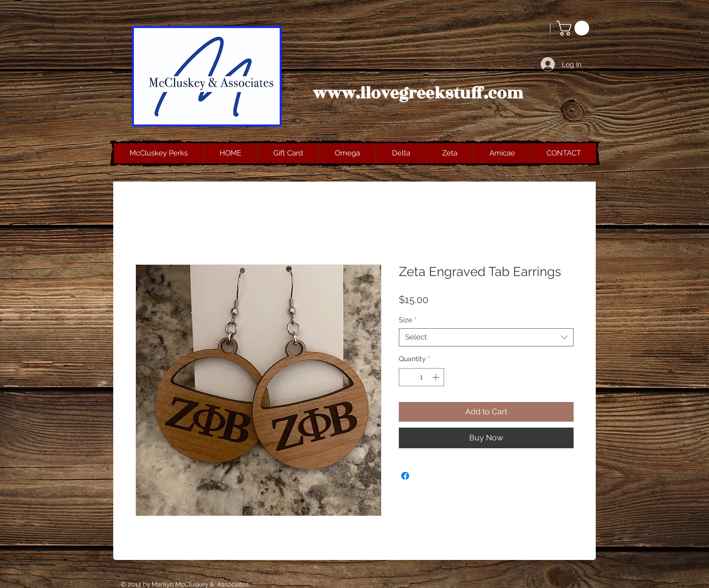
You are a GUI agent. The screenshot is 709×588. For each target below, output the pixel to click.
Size (408, 320)
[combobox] (486, 338)
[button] (575, 28)
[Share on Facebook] (405, 476)
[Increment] (436, 377)
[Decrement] (406, 377)
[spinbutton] (421, 377)
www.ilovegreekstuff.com (418, 93)
